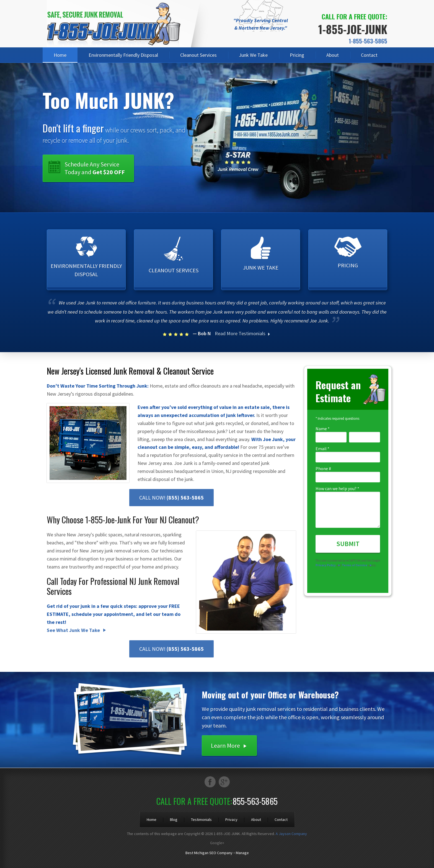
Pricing (297, 55)
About (333, 55)
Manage (242, 853)
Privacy (231, 820)
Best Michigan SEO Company (209, 853)
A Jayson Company (291, 834)
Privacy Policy (326, 565)
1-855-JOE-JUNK (353, 29)
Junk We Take (253, 55)
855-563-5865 (255, 801)
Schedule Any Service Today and (95, 168)
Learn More (225, 746)
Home (60, 55)
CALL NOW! (171, 497)
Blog (174, 820)
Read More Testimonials (243, 333)
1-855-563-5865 (368, 41)
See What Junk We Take (73, 630)
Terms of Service (355, 565)
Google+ (217, 843)
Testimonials (201, 820)
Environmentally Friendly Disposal (123, 55)
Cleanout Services (198, 55)
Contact (369, 55)
